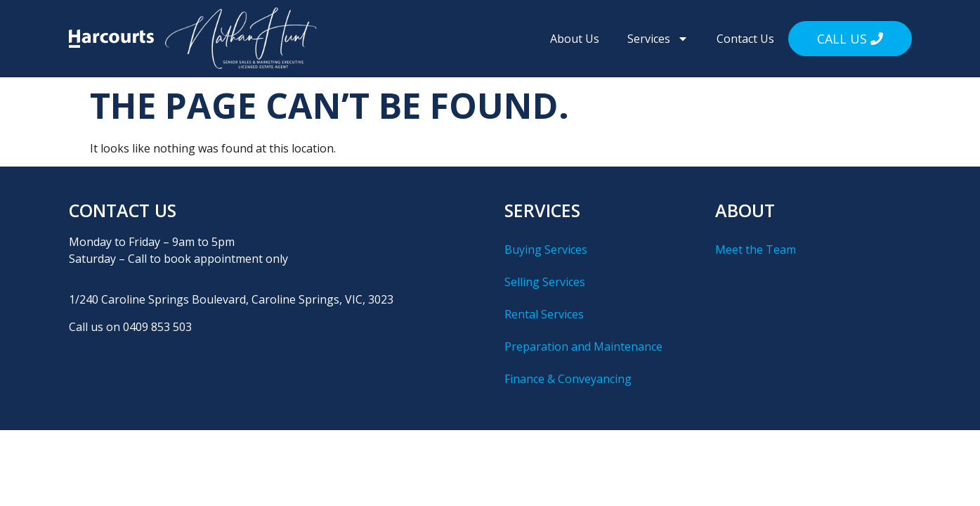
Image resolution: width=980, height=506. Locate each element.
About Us (575, 39)
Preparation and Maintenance (583, 346)
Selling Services (545, 282)
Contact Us (745, 39)
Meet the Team (756, 249)
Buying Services (546, 249)
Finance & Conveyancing (568, 379)
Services (658, 39)
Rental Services (544, 314)
